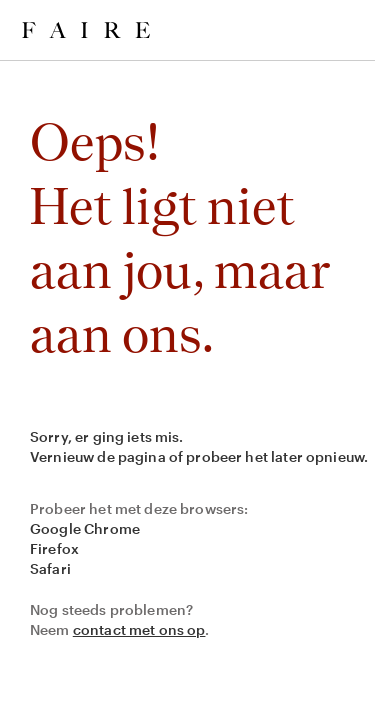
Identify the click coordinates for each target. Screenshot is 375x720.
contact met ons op (139, 629)
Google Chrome (85, 528)
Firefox (54, 548)
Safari (50, 568)
